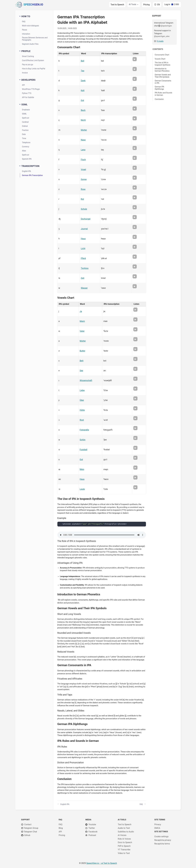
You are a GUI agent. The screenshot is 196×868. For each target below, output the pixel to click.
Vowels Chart (160, 59)
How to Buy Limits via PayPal (34, 69)
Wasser (84, 288)
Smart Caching (28, 56)
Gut (82, 100)
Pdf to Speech (124, 846)
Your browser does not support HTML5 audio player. (102, 535)
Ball (83, 61)
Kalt (83, 90)
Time (24, 138)
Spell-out (26, 118)
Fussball (83, 450)
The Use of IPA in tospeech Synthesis (163, 64)
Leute (82, 489)
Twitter (92, 828)
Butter (82, 351)
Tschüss (85, 268)
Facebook (93, 832)
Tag (83, 71)
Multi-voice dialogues (31, 26)
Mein (82, 469)
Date (24, 134)
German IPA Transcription (32, 175)
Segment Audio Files (30, 44)
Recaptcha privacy (163, 840)
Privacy (158, 824)
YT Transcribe (124, 850)
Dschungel (86, 219)
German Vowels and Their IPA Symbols (163, 76)
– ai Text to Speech (102, 863)
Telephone (26, 142)
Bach (83, 110)
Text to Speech (117, 5)
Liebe (82, 390)
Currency (26, 147)
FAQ (24, 22)
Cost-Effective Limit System (33, 60)
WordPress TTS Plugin (31, 89)
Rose (83, 189)
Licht (83, 248)
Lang (83, 150)
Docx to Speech (125, 842)
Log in (167, 4)
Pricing (146, 5)
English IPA (27, 171)
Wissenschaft (86, 380)
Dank (83, 81)
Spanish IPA (27, 159)
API (23, 85)
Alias (24, 151)
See (81, 371)
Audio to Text (124, 828)
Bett (82, 361)
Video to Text (124, 853)
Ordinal (25, 126)
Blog (61, 828)
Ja (81, 311)
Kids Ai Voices (124, 839)
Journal (84, 229)
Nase (83, 140)
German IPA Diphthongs (160, 88)
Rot (82, 199)
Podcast (92, 835)
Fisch (83, 160)
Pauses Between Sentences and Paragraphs (35, 39)
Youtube (92, 824)
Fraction (25, 130)
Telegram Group (31, 828)
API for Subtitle (28, 97)
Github (27, 835)
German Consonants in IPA (163, 82)
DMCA (157, 828)
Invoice (25, 73)
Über (82, 400)
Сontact (28, 824)
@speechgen (166, 26)
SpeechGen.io (29, 5)
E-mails (160, 41)
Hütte (82, 410)
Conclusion (159, 99)
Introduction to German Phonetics (162, 70)
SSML (24, 114)
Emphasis (26, 110)
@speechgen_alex (162, 36)
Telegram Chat (30, 832)
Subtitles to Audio (126, 832)
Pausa (25, 30)
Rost (82, 420)
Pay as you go (28, 65)
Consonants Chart (162, 55)
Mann (82, 321)
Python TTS (27, 93)
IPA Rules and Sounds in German (164, 94)
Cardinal (25, 122)
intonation (26, 34)
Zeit (83, 278)
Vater (82, 331)
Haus (83, 239)
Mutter (84, 130)
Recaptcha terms (162, 844)
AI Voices (122, 835)
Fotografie (84, 430)
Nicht (83, 120)
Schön (83, 440)
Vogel (83, 169)
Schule (84, 209)
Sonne (84, 179)
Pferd (83, 258)
